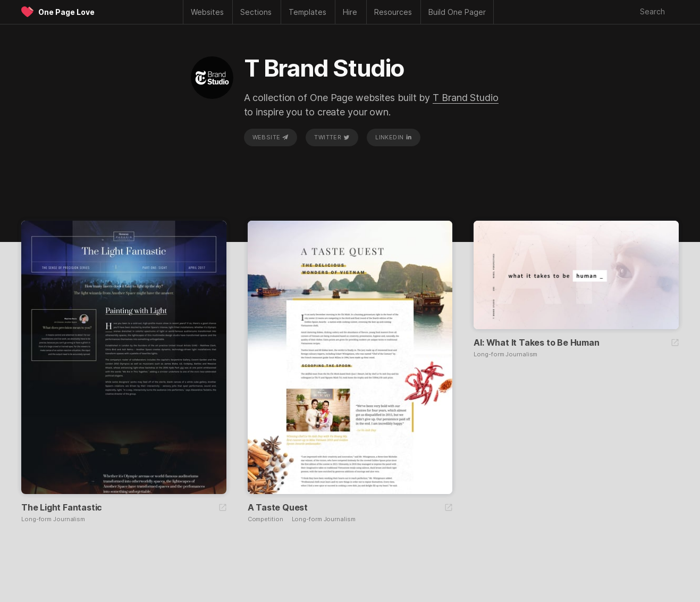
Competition (265, 519)
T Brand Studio (466, 98)
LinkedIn (394, 137)
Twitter (332, 137)
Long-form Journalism (53, 519)
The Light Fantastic (62, 507)
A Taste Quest (278, 507)
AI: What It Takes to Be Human (536, 342)
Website (271, 137)
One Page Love (66, 12)
